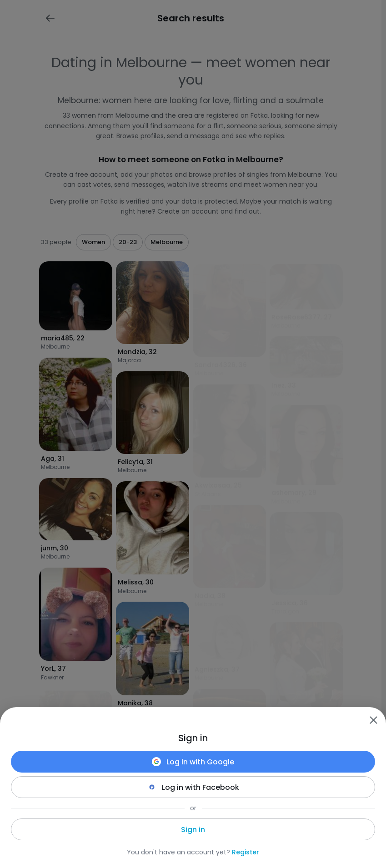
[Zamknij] (373, 720)
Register (246, 852)
